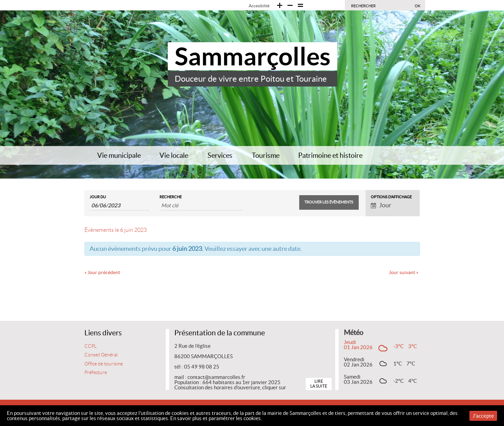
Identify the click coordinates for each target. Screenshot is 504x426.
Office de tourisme (104, 364)
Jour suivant (404, 272)
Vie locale (174, 155)
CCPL (90, 346)
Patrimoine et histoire (330, 155)
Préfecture (96, 373)
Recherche (171, 197)
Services (220, 155)
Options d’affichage (391, 197)
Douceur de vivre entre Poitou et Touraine (251, 79)
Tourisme (266, 155)
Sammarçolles (253, 56)
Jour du (98, 197)
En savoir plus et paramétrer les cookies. (216, 418)
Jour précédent (102, 272)
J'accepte (483, 416)
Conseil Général (101, 355)
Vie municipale (119, 155)
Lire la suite (319, 384)
